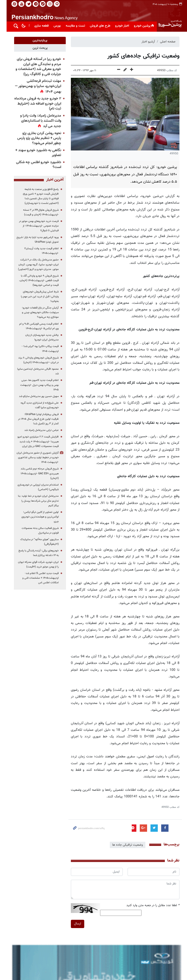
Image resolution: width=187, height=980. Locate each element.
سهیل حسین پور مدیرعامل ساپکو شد (35, 396)
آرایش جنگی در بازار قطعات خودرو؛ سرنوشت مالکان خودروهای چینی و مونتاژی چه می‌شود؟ (37, 312)
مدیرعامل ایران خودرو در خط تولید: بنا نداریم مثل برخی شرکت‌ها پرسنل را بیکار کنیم (35, 501)
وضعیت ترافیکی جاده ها (124, 845)
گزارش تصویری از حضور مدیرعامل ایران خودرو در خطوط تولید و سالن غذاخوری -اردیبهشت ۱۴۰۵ (34, 458)
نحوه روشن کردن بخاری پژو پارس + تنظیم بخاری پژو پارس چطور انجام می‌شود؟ (36, 138)
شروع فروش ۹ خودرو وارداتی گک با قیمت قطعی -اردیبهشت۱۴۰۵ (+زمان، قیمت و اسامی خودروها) (35, 281)
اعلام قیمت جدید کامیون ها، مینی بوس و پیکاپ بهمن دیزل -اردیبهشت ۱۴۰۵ (36, 385)
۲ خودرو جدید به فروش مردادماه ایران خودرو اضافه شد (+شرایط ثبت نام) (34, 104)
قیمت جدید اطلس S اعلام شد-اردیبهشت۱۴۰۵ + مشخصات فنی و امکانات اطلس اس (37, 578)
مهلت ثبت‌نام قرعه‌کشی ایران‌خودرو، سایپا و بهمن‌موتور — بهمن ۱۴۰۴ (35, 86)
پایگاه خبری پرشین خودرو (167, 18)
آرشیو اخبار (145, 42)
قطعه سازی (38, 26)
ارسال (74, 924)
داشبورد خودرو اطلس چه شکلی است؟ (35, 165)
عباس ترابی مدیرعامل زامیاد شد (38, 430)
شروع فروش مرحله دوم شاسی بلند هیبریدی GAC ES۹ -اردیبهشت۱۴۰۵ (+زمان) (36, 473)
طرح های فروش (97, 26)
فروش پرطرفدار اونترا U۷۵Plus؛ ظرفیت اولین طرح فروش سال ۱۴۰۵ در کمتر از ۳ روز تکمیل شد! (35, 419)
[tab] (37, 40)
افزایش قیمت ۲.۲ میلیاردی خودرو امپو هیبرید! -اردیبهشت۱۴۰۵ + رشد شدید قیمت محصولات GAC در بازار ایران (35, 441)
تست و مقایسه (72, 26)
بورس (54, 26)
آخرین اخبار (51, 180)
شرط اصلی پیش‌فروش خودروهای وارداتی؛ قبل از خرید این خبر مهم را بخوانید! (36, 296)
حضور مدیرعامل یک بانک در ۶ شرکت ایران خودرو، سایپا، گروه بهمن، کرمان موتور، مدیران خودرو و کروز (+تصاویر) (35, 264)
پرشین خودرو (141, 26)
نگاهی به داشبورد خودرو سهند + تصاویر (35, 153)
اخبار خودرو (119, 26)
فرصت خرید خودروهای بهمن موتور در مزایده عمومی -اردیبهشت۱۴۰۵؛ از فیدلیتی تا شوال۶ (35, 226)
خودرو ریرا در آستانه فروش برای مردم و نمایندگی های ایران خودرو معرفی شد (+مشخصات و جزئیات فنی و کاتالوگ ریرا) (35, 67)
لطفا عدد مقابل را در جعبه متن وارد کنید (150, 906)
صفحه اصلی (165, 42)
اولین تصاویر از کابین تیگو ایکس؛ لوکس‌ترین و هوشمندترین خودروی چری (37, 517)
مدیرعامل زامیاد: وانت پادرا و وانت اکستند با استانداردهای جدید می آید (37, 121)
